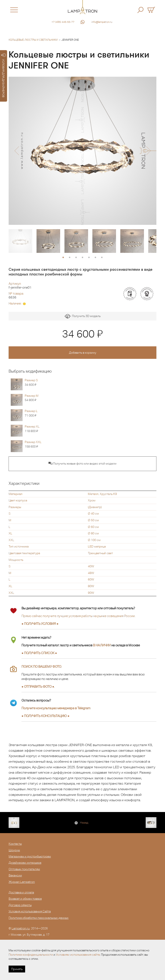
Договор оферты (20, 905)
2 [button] (70, 258)
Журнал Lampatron (22, 882)
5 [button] (89, 258)
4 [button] (82, 258)
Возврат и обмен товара (25, 899)
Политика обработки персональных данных (39, 918)
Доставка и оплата (21, 892)
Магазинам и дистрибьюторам (30, 856)
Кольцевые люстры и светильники (33, 40)
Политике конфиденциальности (31, 955)
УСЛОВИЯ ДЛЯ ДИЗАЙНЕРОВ (4, 75)
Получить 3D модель (83, 316)
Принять (17, 969)
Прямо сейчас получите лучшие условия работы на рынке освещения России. (78, 616)
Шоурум (14, 850)
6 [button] (95, 258)
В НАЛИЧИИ (102, 645)
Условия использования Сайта (30, 911)
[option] (82, 151)
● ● (45, 716)
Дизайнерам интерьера (25, 863)
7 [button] (102, 258)
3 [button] (76, 258)
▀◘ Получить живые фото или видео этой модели (82, 464)
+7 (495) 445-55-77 (63, 22)
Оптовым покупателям (24, 869)
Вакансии (15, 875)
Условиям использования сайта (78, 955)
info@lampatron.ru (102, 22)
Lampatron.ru (21, 928)
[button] (17, 151)
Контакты (15, 844)
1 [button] (63, 258)
